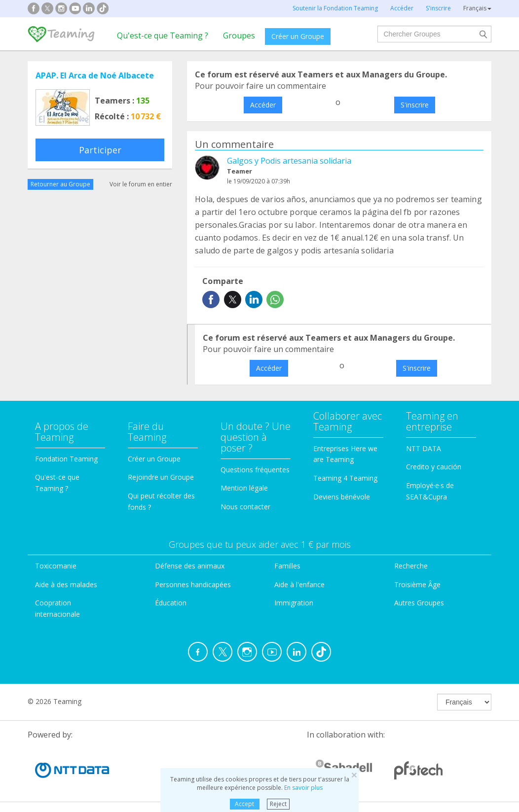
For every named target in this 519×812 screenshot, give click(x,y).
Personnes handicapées (193, 584)
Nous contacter (245, 507)
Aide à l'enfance (299, 584)
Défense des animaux (190, 566)
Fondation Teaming (66, 459)
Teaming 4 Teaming (345, 478)
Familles (287, 566)
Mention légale (244, 488)
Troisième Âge (417, 584)
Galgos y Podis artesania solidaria (289, 161)
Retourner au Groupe (60, 184)
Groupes (239, 35)
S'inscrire (415, 105)
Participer (100, 150)
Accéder (263, 105)
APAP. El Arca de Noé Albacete (95, 75)
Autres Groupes (419, 603)
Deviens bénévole (342, 497)
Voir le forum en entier (141, 184)
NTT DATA (424, 448)
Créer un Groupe (298, 36)
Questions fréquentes (255, 470)
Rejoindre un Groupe (161, 477)
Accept (244, 804)
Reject (278, 804)
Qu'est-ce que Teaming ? (163, 35)
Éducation (171, 603)
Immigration (294, 603)
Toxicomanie (56, 566)
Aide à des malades (66, 584)
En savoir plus (303, 788)
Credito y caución (434, 467)
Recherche (411, 566)
